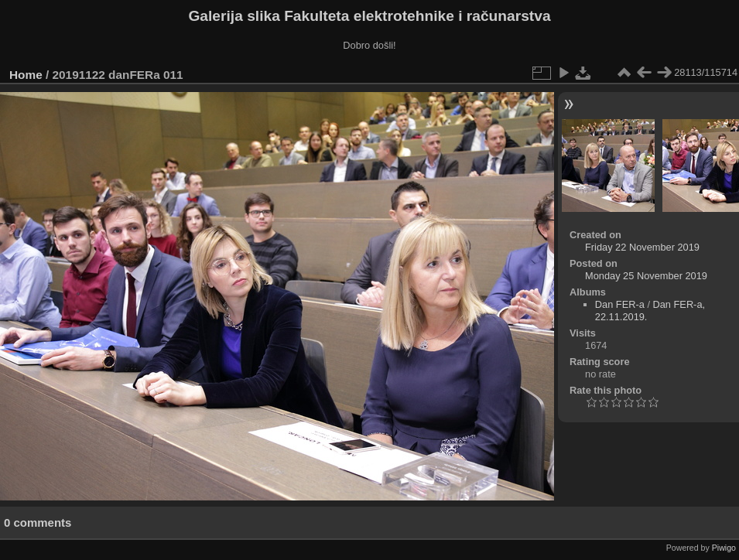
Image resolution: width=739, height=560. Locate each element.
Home (26, 75)
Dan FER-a (620, 304)
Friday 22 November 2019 (642, 247)
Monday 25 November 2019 (646, 276)
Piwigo (724, 548)
